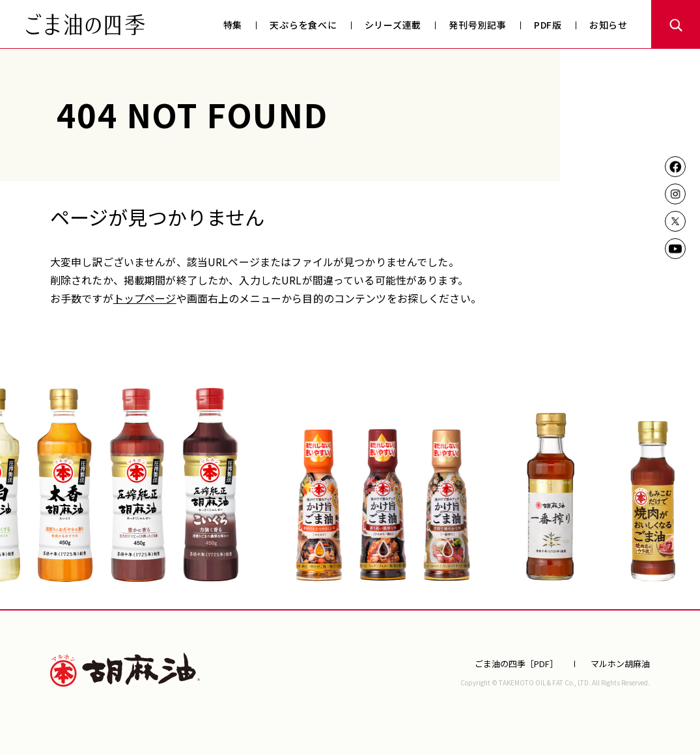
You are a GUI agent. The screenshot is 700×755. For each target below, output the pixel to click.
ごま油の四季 (85, 24)
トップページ (145, 298)
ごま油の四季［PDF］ (516, 664)
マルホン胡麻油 (125, 670)
